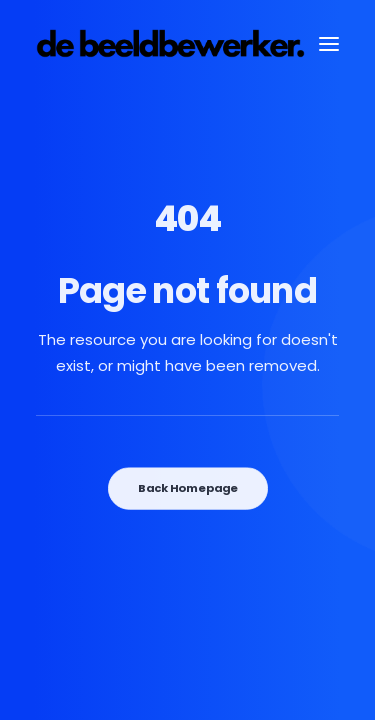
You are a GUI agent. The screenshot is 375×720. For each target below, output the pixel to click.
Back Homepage (187, 488)
